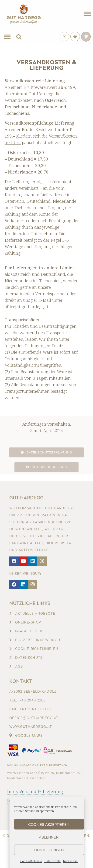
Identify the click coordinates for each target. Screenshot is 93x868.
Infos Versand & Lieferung (35, 791)
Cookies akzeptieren (49, 824)
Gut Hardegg (26, 498)
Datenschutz (52, 861)
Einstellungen (49, 850)
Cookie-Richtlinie (31, 861)
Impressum (70, 861)
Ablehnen (49, 837)
